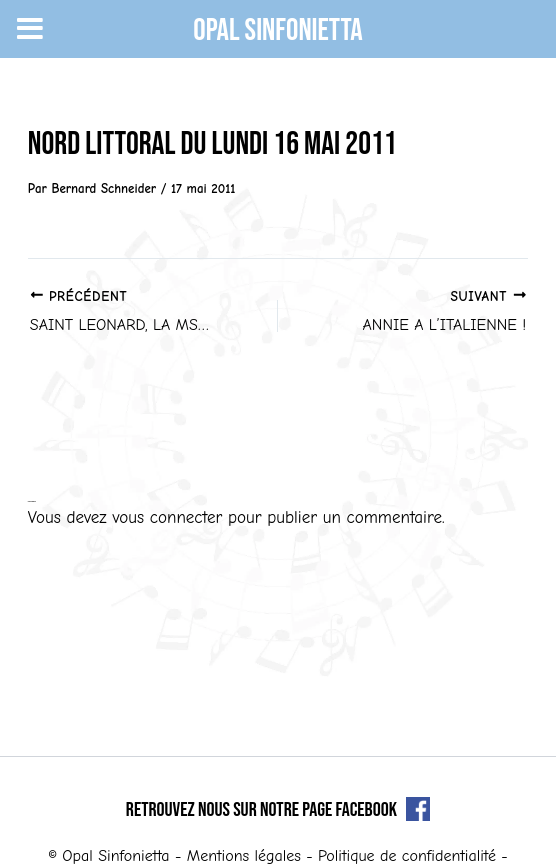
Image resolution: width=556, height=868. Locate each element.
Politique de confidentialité (407, 856)
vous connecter (167, 517)
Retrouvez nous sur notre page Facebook (278, 810)
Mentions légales (244, 856)
